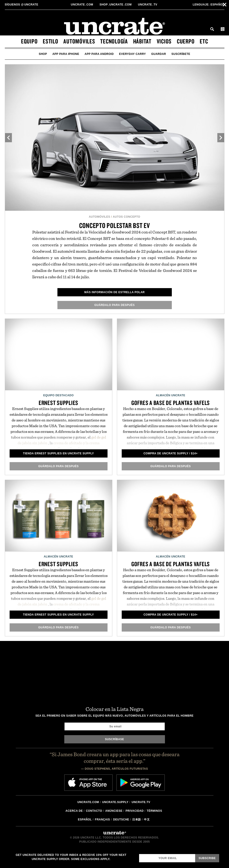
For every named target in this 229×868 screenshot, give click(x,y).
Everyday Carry (133, 54)
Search (212, 29)
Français (102, 820)
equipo (29, 41)
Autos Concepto (127, 217)
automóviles (79, 41)
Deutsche (121, 820)
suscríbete (181, 54)
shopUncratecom (116, 5)
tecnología (114, 41)
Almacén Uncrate (171, 395)
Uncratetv (148, 5)
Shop (43, 54)
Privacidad (135, 811)
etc (204, 41)
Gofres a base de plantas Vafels (171, 403)
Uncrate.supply (115, 802)
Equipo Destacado (58, 395)
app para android (99, 54)
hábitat (142, 41)
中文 (147, 820)
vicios (164, 41)
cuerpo (186, 41)
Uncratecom (82, 5)
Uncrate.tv (141, 802)
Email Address (139, 854)
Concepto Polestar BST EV (115, 225)
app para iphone (66, 54)
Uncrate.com (88, 802)
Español (208, 5)
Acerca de (74, 811)
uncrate (22, 5)
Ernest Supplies (58, 403)
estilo (51, 41)
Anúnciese (114, 811)
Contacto (94, 811)
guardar (159, 54)
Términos (154, 811)
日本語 (137, 820)
